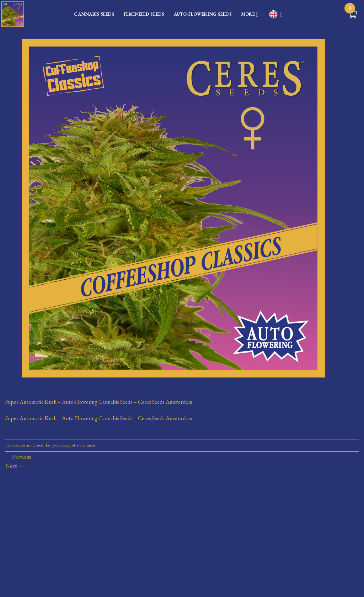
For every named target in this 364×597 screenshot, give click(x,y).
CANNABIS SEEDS (94, 14)
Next (15, 466)
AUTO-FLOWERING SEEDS (203, 14)
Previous (18, 457)
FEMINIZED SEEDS (144, 14)
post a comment (82, 445)
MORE (250, 15)
